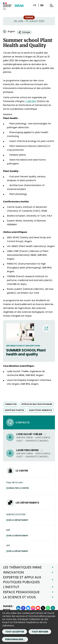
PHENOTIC (12, 264)
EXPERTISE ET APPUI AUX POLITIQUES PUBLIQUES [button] (22, 580)
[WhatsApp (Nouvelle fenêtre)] (48, 608)
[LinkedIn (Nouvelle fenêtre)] (18, 608)
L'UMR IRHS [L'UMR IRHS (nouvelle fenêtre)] (31, 101)
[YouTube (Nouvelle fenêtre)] (38, 608)
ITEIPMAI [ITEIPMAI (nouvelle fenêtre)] (11, 276)
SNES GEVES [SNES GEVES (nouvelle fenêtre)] (13, 237)
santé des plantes (14, 410)
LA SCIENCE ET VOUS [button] (19, 597)
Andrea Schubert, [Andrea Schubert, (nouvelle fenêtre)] (16, 216)
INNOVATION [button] (13, 572)
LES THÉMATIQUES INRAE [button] (22, 567)
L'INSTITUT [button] (11, 587)
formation (11, 404)
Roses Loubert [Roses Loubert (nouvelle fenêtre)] (14, 289)
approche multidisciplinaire (37, 404)
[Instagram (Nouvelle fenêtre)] (33, 608)
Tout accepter (15, 632)
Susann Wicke (14, 221)
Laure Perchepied (30, 450)
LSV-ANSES (13, 246)
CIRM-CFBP (13, 251)
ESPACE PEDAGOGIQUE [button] (21, 592)
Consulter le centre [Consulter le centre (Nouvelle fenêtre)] (18, 488)
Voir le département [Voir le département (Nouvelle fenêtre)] (18, 520)
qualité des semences (40, 410)
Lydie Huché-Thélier (31, 434)
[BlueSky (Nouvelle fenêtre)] (28, 608)
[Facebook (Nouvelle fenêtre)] (23, 608)
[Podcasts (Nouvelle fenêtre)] (53, 608)
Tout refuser (40, 632)
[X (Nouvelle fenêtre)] (43, 608)
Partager (24, 32)
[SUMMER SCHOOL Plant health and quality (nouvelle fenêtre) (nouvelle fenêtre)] (29, 352)
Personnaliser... (15, 639)
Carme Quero (14, 207)
